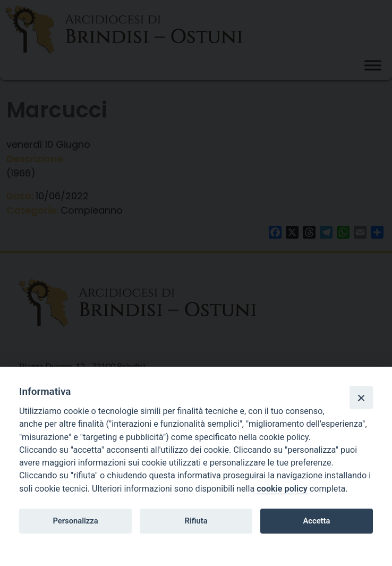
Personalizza (75, 521)
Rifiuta (196, 521)
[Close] (361, 398)
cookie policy (282, 489)
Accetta (316, 521)
